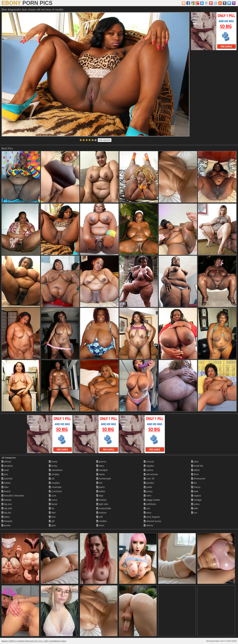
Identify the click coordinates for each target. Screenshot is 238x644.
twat (195, 491)
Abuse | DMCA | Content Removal (18, 641)
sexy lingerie (152, 517)
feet (52, 513)
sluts (195, 462)
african (6, 462)
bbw (5, 487)
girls (52, 525)
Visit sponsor (105, 140)
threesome (198, 479)
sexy (147, 513)
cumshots (55, 491)
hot (99, 483)
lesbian (101, 500)
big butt (7, 508)
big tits (6, 513)
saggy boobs (152, 500)
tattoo (195, 470)
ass (5, 474)
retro (147, 496)
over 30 (149, 479)
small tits (197, 466)
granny (101, 462)
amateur (7, 466)
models (102, 521)
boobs (6, 525)
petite (148, 487)
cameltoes (56, 470)
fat (51, 508)
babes (6, 483)
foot (52, 517)
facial (53, 504)
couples (54, 483)
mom (100, 525)
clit (52, 479)
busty (53, 466)
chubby (54, 474)
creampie (55, 487)
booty (53, 462)
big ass (7, 504)
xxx (194, 513)
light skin (102, 504)
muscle (149, 462)
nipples (149, 466)
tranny (196, 487)
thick (195, 474)
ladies (101, 491)
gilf (52, 521)
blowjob (7, 521)
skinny (148, 525)
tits (194, 483)
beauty (6, 500)
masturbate (104, 508)
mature (101, 513)
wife (195, 508)
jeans (101, 487)
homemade (104, 479)
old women (151, 474)
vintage (196, 500)
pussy (148, 491)
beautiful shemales (13, 496)
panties (149, 483)
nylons (149, 470)
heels (101, 474)
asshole (7, 479)
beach (6, 491)
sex (147, 508)
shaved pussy (152, 521)
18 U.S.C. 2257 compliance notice (50, 641)
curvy (53, 500)
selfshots (150, 504)
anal (5, 470)
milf (99, 517)
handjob (102, 470)
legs (100, 496)
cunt (52, 496)
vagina (196, 496)
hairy (100, 466)
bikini (6, 517)
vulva (195, 504)
